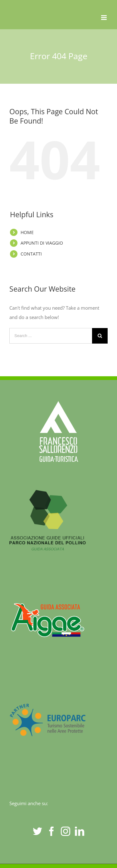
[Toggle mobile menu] (104, 18)
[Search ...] (51, 336)
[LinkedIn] (80, 831)
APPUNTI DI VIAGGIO (42, 243)
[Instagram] (66, 831)
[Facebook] (51, 831)
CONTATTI (31, 254)
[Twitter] (37, 831)
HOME (27, 232)
